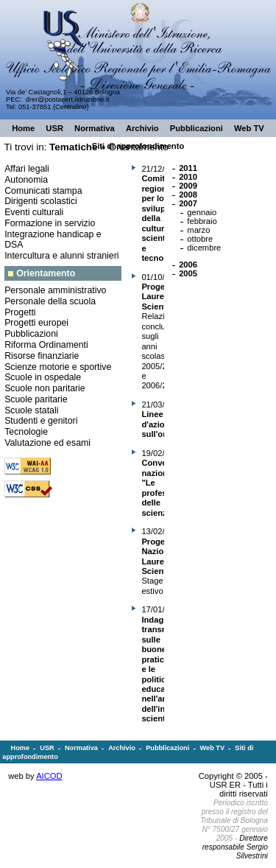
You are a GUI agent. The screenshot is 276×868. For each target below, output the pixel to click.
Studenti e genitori (41, 421)
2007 (188, 203)
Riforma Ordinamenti (46, 345)
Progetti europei (36, 323)
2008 (188, 195)
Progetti (20, 312)
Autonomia (26, 180)
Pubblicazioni (31, 334)
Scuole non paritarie (45, 388)
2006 (188, 265)
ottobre (200, 239)
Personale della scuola (50, 301)
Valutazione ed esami (47, 443)
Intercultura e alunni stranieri (61, 256)
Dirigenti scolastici (41, 201)
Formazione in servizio (50, 223)
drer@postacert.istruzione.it (68, 99)
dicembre (204, 248)
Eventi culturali (34, 212)
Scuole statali (31, 410)
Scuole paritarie (36, 399)
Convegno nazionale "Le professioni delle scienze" (163, 487)
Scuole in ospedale (43, 377)
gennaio (202, 212)
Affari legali (27, 169)
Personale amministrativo (55, 290)
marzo (198, 230)
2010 (188, 177)
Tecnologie (26, 432)
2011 (188, 168)
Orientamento (46, 273)
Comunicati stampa (43, 191)
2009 (188, 186)
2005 (188, 273)
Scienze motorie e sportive (58, 367)
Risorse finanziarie (42, 356)
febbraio (202, 221)
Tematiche (73, 147)
